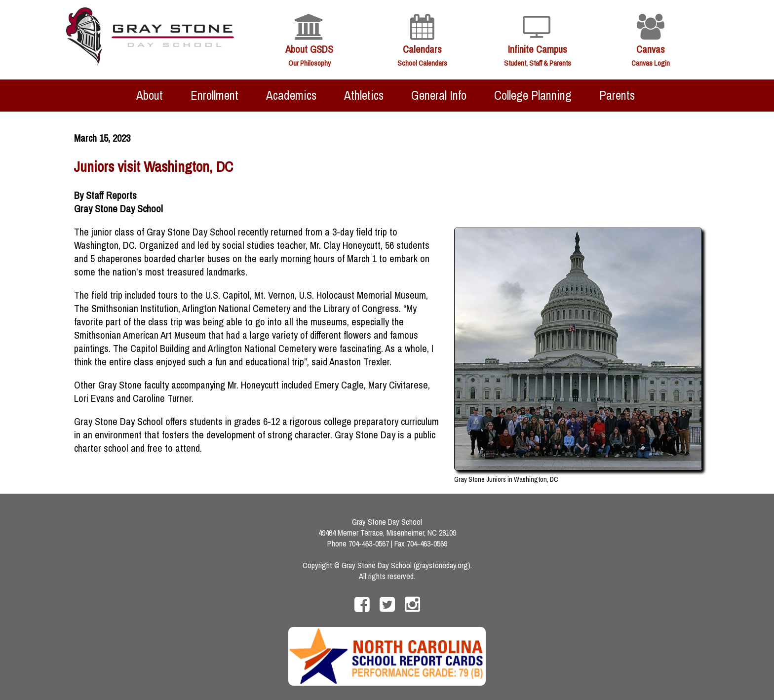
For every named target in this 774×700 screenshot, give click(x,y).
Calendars (422, 49)
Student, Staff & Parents (538, 63)
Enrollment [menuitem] (214, 95)
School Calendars (422, 63)
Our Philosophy (310, 63)
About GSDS (309, 49)
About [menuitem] (150, 95)
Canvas (651, 49)
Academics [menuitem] (291, 95)
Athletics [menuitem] (364, 95)
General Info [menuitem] (439, 95)
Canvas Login (651, 63)
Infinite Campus (538, 49)
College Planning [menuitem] (533, 95)
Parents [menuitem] (617, 95)
